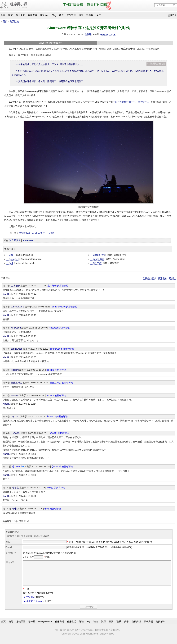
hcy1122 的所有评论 (57, 416)
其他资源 (71, 15)
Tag (54, 15)
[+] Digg (10, 255)
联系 (119, 626)
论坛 (61, 15)
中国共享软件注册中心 (124, 102)
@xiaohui (17, 466)
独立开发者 (15, 240)
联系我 (90, 15)
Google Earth (45, 626)
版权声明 (148, 626)
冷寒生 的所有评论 (56, 488)
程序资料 (32, 15)
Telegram (104, 34)
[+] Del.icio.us (12, 259)
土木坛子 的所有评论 (58, 286)
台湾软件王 (143, 102)
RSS (174, 15)
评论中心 (45, 15)
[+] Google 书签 (97, 255)
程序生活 (71, 626)
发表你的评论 (149, 278)
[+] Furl (9, 263)
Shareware (28, 240)
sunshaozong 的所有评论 (65, 307)
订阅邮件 (160, 626)
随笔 (10, 15)
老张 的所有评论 (53, 509)
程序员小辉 (61, 635)
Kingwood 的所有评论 (59, 328)
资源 (103, 626)
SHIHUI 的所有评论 (56, 395)
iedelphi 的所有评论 (56, 370)
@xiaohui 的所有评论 (62, 466)
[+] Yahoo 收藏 (97, 259)
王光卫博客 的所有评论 (61, 383)
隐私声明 (136, 626)
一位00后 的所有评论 (58, 433)
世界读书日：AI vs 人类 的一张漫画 (37, 233)
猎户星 (32, 626)
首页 (3, 15)
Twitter (112, 34)
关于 (99, 15)
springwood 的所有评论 (62, 349)
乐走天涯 (20, 15)
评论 (81, 626)
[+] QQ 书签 (96, 263)
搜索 (81, 15)
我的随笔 (14, 21)
